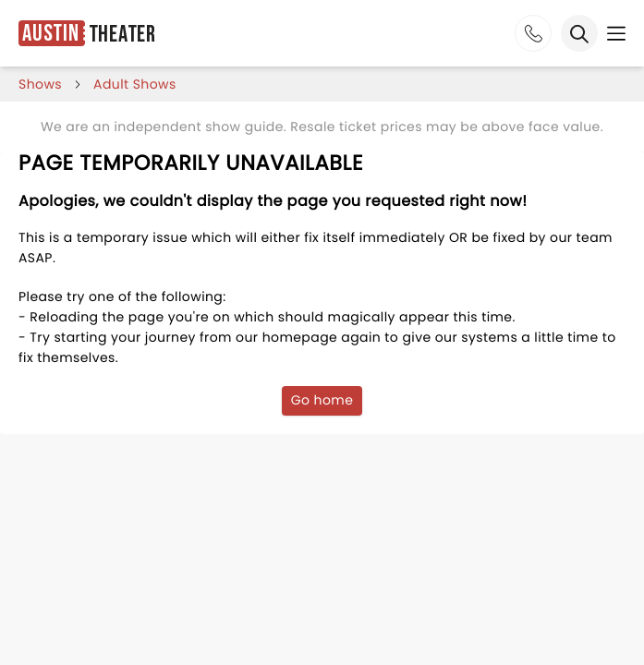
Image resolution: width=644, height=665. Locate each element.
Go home (322, 400)
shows (40, 84)
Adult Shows (135, 84)
